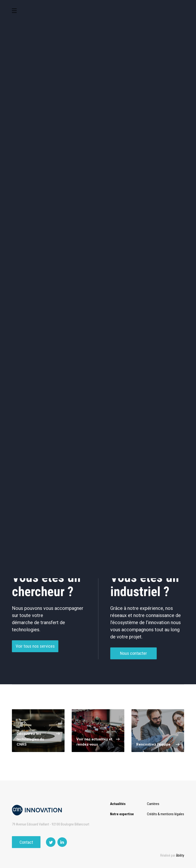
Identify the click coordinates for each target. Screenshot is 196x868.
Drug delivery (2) (35, 449)
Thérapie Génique (86, 365)
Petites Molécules (138, 347)
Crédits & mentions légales (166, 814)
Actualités (118, 804)
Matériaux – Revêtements (164, 176)
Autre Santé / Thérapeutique (86, 383)
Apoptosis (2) (138, 432)
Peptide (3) (86, 432)
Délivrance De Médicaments (35, 347)
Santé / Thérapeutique (76, 176)
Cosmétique (76, 136)
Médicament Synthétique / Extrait (86, 347)
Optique (32, 196)
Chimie (76, 156)
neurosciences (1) (35, 415)
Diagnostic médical (120, 176)
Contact (26, 842)
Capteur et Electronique (164, 156)
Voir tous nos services (35, 657)
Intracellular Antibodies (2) (86, 449)
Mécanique (32, 176)
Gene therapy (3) (35, 432)
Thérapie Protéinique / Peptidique (138, 365)
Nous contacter (133, 664)
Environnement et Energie (32, 136)
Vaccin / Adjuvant (35, 383)
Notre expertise (122, 814)
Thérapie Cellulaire (35, 365)
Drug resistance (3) (138, 415)
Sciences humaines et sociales (164, 136)
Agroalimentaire (32, 156)
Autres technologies (164, 196)
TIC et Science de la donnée (120, 136)
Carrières (153, 804)
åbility (180, 855)
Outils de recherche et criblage (98, 197)
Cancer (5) (86, 415)
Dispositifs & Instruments (120, 156)
